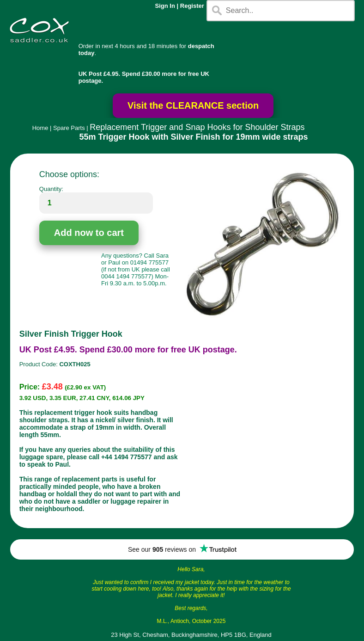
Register (192, 6)
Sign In (165, 6)
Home (40, 128)
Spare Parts (69, 128)
